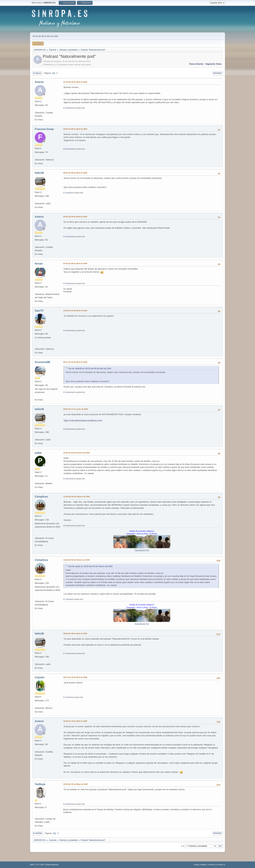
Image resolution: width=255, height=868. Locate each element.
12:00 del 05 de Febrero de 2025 (76, 560)
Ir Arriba (37, 833)
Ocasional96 (42, 362)
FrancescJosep (44, 129)
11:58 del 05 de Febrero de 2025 (76, 497)
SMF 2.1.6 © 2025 (37, 865)
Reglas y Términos (208, 865)
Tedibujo (40, 784)
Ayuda (196, 865)
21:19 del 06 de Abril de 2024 (75, 82)
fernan (39, 264)
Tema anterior (196, 64)
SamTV (39, 311)
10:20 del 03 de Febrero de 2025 (76, 453)
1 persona (69, 193)
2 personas (69, 236)
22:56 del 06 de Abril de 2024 (75, 129)
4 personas (69, 108)
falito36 (39, 173)
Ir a (183, 846)
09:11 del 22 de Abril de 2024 (75, 362)
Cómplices (41, 497)
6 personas (69, 526)
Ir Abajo (37, 73)
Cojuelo (40, 677)
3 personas (69, 283)
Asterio (39, 82)
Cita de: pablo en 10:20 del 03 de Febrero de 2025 (90, 566)
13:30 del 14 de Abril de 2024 (75, 311)
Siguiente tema (213, 64)
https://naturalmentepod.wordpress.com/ (83, 420)
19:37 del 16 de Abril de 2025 (75, 677)
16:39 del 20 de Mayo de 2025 (75, 784)
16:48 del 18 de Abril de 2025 (75, 721)
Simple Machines (52, 865)
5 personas (69, 149)
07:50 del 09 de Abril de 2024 (75, 263)
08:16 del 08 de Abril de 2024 (75, 173)
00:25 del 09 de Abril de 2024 (75, 217)
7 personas (69, 653)
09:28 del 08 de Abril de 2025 (75, 633)
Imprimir (217, 73)
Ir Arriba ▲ (221, 865)
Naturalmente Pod (142, 550)
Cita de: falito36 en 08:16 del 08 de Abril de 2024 (90, 369)
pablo (38, 453)
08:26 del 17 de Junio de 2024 (76, 409)
